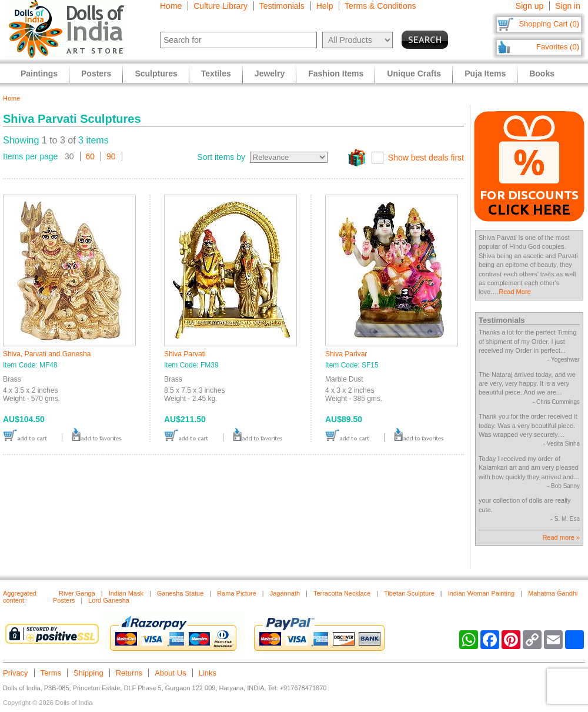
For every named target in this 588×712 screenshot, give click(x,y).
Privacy (16, 673)
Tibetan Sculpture (409, 593)
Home (171, 6)
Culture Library (220, 6)
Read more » (561, 537)
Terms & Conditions (380, 6)
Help (325, 6)
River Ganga (77, 593)
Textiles (216, 73)
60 (91, 156)
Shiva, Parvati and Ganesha (47, 354)
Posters (96, 73)
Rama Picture (237, 593)
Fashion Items (336, 73)
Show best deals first (426, 158)
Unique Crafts (414, 73)
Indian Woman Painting (482, 593)
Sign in (568, 6)
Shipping (88, 673)
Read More (514, 292)
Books (542, 73)
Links (208, 673)
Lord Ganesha (109, 600)
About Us (170, 673)
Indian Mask (126, 593)
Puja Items (485, 73)
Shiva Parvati (185, 354)
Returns (129, 673)
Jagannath (285, 593)
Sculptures (156, 73)
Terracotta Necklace (342, 593)
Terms (51, 673)
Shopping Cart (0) (549, 24)
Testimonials (282, 6)
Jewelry (270, 73)
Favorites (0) (558, 47)
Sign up (529, 6)
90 (111, 156)
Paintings (39, 73)
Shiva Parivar (346, 354)
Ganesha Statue (181, 593)
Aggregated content (20, 597)
